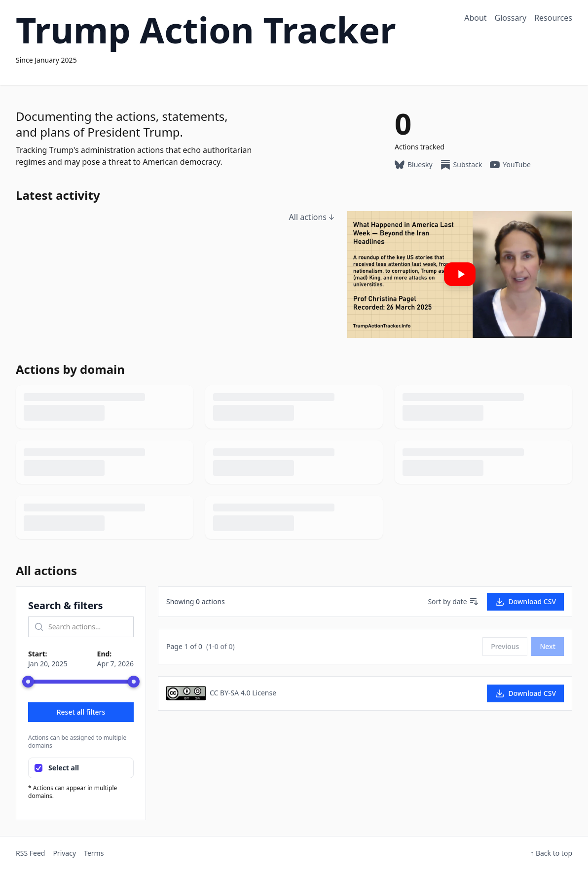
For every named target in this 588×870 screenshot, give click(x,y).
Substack (461, 165)
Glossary (511, 18)
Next (548, 646)
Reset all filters (81, 712)
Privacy (64, 853)
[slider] (28, 682)
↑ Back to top (551, 853)
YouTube (510, 165)
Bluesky (414, 165)
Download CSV (525, 602)
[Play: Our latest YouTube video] (460, 274)
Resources (553, 18)
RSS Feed (30, 853)
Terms (94, 853)
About (475, 18)
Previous (505, 646)
